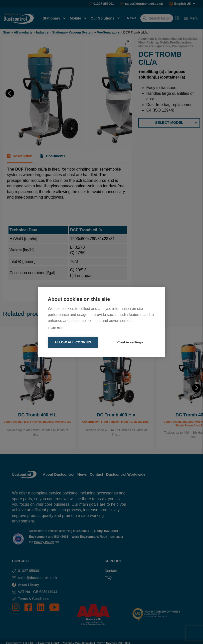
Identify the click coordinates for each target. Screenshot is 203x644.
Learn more (56, 328)
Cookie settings (130, 342)
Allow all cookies (73, 342)
